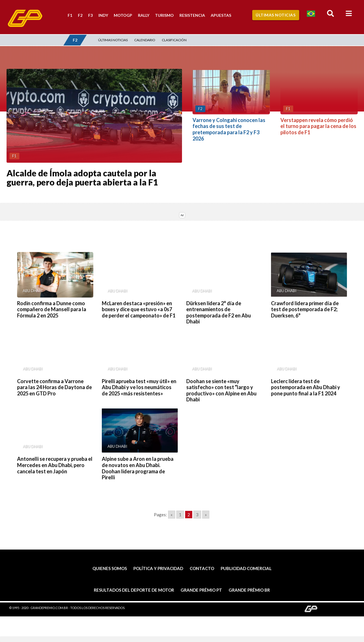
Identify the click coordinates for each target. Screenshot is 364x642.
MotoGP (123, 15)
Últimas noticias (113, 40)
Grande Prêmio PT (201, 590)
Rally (144, 15)
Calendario (145, 40)
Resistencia (192, 15)
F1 (70, 15)
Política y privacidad (158, 568)
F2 (80, 15)
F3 (90, 15)
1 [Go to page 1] (180, 515)
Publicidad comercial (246, 568)
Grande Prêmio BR (249, 590)
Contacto (202, 568)
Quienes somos (110, 568)
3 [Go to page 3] (197, 515)
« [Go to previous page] (172, 515)
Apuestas (221, 15)
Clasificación (174, 40)
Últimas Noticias (276, 15)
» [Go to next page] (206, 515)
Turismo (164, 15)
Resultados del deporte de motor (134, 590)
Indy (103, 15)
